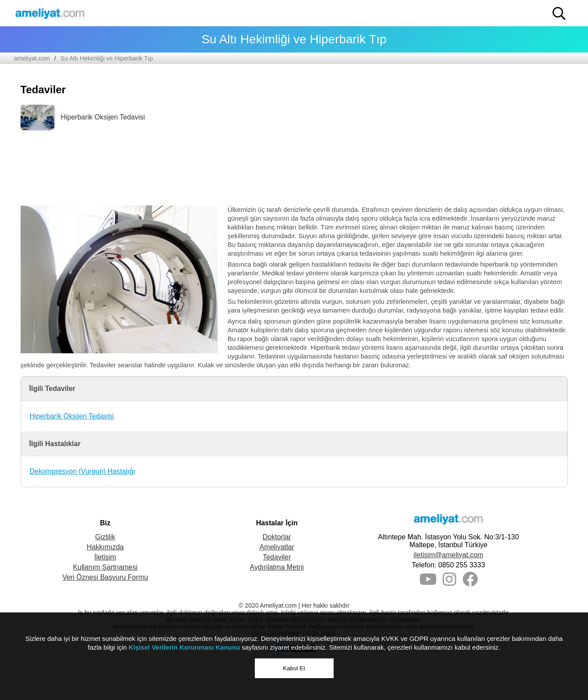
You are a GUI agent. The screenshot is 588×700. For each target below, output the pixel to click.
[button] (559, 14)
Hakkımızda (105, 547)
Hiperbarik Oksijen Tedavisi (72, 416)
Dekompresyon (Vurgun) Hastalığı (83, 471)
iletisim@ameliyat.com (448, 555)
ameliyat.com (32, 58)
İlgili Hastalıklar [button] (55, 444)
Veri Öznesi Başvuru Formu (105, 577)
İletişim (105, 557)
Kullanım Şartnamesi (105, 567)
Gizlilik (105, 537)
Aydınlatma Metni (277, 567)
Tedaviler (277, 557)
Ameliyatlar (277, 547)
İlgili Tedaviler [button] (53, 389)
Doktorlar (277, 537)
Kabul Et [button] (294, 668)
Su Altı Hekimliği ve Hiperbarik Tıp (107, 58)
